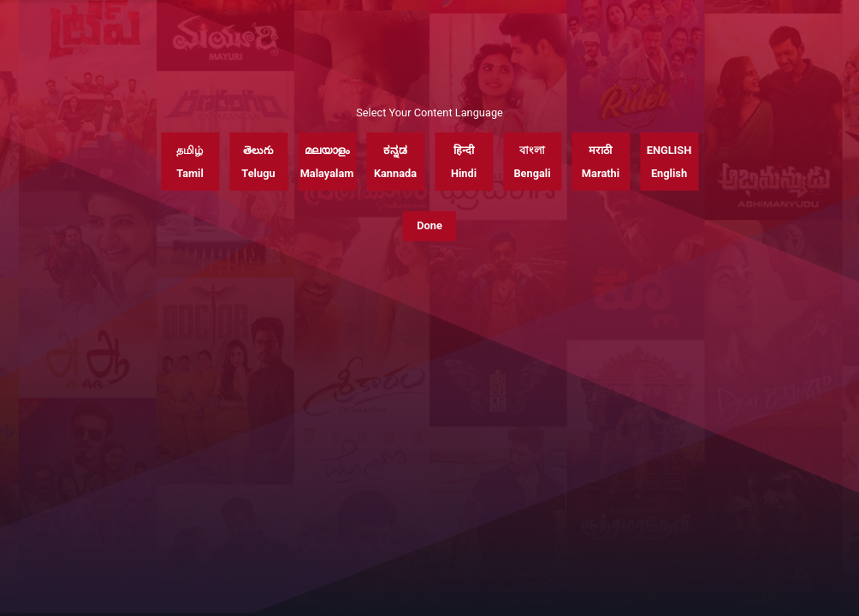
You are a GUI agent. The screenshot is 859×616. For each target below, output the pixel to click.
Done (429, 225)
